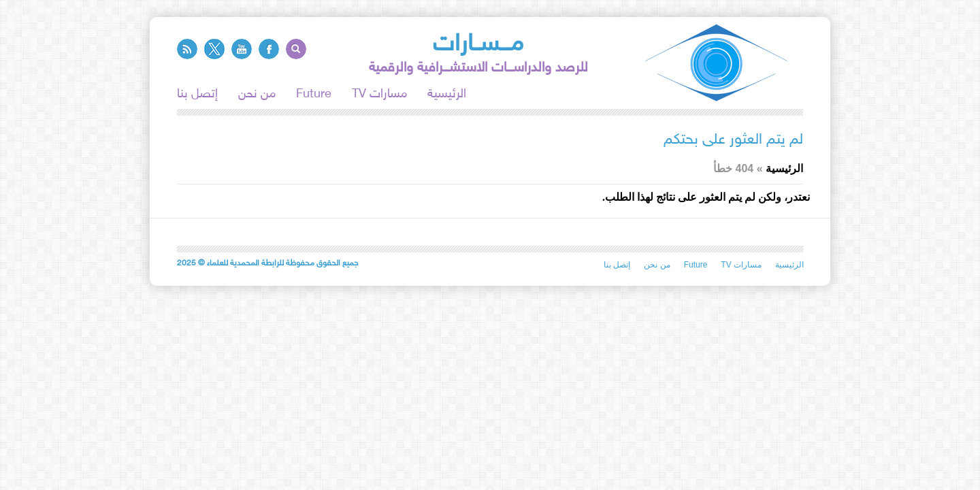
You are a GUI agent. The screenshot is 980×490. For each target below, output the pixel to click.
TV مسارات (379, 95)
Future (314, 95)
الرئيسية (447, 95)
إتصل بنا (197, 95)
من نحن (257, 95)
